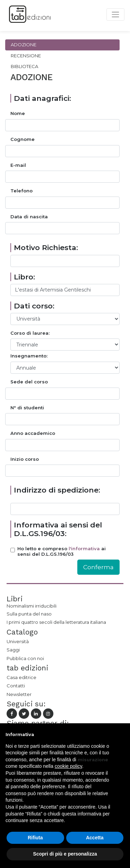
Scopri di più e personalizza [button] (65, 854)
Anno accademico (33, 433)
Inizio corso (25, 459)
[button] (121, 734)
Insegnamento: (29, 356)
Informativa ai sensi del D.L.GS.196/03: (58, 529)
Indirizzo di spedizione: (57, 490)
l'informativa (84, 549)
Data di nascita (29, 217)
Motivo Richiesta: (46, 247)
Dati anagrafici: (42, 98)
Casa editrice (21, 677)
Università (18, 641)
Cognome (23, 139)
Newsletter (19, 694)
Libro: (24, 277)
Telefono (21, 191)
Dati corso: (34, 306)
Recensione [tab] (26, 56)
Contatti (16, 686)
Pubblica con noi (25, 658)
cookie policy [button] (68, 766)
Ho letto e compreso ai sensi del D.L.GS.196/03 (62, 551)
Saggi (13, 650)
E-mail (18, 165)
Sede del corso (29, 382)
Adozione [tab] (24, 45)
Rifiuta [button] (35, 838)
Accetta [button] (95, 838)
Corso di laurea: (30, 333)
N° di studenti (27, 408)
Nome (18, 113)
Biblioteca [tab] (24, 66)
